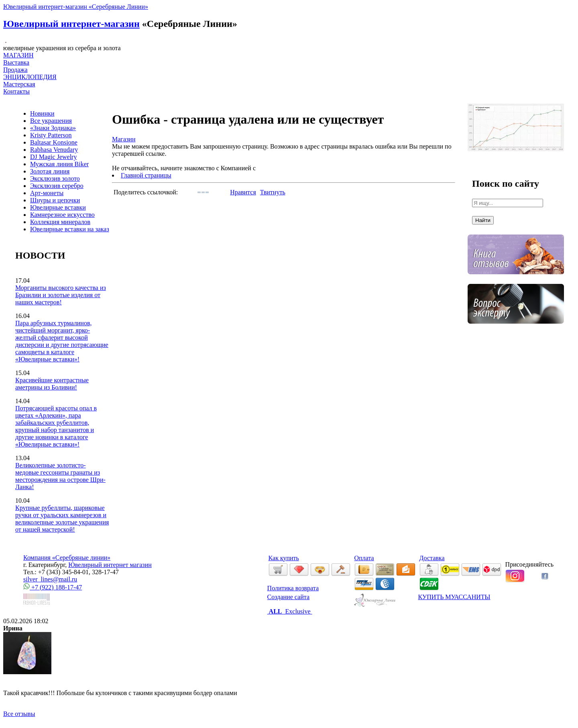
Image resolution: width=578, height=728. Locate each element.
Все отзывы (19, 714)
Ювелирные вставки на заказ (70, 229)
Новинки (42, 113)
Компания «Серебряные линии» (67, 558)
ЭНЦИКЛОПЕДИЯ (30, 77)
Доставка (432, 558)
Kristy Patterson (51, 135)
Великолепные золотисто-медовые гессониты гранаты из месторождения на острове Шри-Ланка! (60, 476)
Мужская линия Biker (59, 164)
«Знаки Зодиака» (53, 128)
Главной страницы (146, 175)
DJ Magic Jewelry (53, 157)
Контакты (16, 91)
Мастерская (19, 84)
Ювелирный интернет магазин (110, 565)
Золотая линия (50, 171)
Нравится (243, 192)
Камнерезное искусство (62, 215)
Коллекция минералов (60, 222)
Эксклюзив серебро (57, 186)
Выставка (16, 66)
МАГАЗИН (18, 55)
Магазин (124, 139)
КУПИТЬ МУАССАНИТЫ (454, 597)
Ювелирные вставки (58, 207)
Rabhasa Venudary (54, 150)
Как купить (284, 558)
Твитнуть (273, 192)
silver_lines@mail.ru (50, 579)
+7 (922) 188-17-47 (53, 587)
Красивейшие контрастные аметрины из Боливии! (52, 384)
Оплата (364, 558)
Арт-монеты (47, 193)
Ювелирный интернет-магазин (71, 24)
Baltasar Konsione (54, 142)
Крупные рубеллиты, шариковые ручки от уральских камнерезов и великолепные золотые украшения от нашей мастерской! (62, 519)
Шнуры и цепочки (55, 200)
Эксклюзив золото (55, 178)
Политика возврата (293, 588)
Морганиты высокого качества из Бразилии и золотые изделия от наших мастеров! (61, 295)
